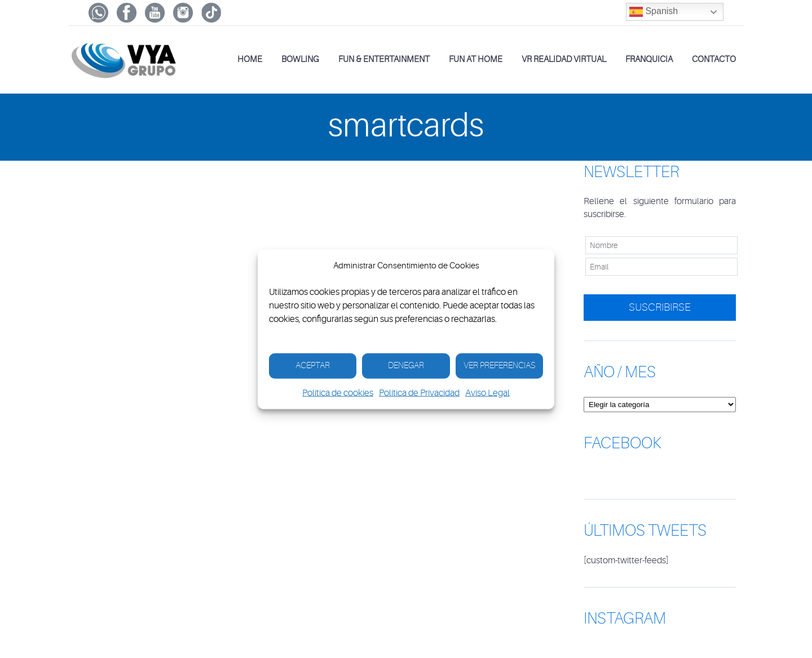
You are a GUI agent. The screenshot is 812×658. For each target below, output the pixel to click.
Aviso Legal (487, 392)
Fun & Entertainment (384, 59)
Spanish (654, 12)
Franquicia (649, 59)
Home (250, 59)
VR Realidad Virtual (564, 59)
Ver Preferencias (499, 366)
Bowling (300, 59)
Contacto (714, 59)
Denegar (406, 366)
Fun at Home (476, 59)
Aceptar (313, 366)
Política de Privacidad (419, 392)
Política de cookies (338, 392)
